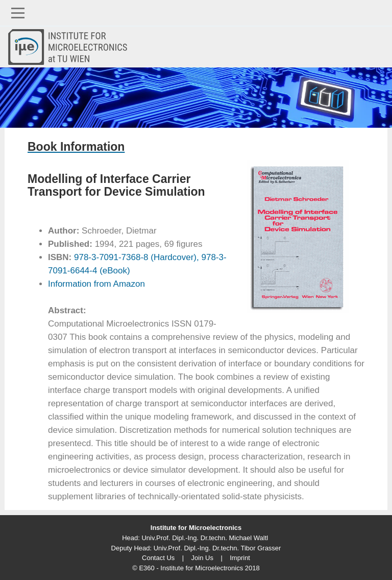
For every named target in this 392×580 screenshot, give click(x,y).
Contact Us (158, 558)
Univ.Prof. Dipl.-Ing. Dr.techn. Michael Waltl (205, 538)
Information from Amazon (96, 284)
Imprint (240, 558)
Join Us (202, 558)
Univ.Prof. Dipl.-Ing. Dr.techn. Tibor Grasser (217, 548)
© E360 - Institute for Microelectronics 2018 (196, 568)
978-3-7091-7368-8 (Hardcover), (135, 257)
